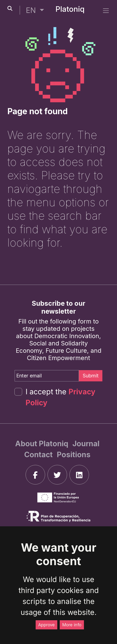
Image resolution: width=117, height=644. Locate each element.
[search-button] (10, 9)
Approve (46, 625)
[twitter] (57, 475)
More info (72, 625)
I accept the (60, 397)
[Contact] (39, 455)
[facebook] (35, 475)
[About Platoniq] (43, 444)
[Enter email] (47, 376)
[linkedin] (79, 475)
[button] (35, 10)
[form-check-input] (18, 392)
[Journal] (86, 444)
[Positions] (74, 455)
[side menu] (106, 11)
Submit (91, 376)
